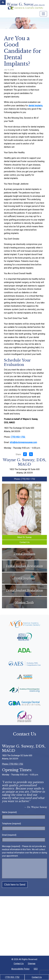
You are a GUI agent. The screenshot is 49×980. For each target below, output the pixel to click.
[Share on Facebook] (25, 455)
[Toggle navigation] (43, 14)
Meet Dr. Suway (24, 537)
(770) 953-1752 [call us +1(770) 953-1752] (12, 977)
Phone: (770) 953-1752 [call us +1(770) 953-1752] (25, 479)
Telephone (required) (11, 824)
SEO (36, 969)
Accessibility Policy (20, 969)
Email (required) (9, 835)
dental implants (35, 106)
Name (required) (9, 812)
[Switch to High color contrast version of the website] (3, 3)
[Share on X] (31, 455)
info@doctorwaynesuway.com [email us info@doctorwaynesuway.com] (23, 442)
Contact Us (37, 977)
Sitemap (32, 964)
